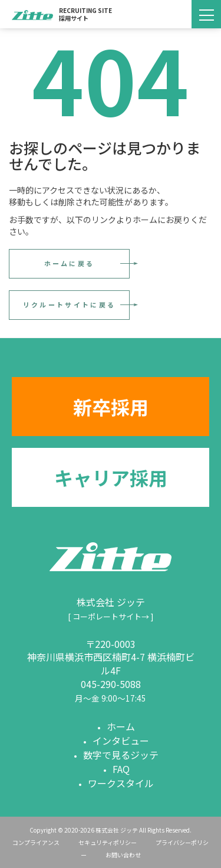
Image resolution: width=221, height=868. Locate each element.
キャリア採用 (111, 477)
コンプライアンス (36, 842)
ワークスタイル (121, 783)
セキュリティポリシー (108, 842)
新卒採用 (111, 407)
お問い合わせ (123, 855)
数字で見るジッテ (121, 755)
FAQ (121, 769)
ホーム (121, 726)
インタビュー (121, 741)
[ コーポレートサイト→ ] (111, 616)
